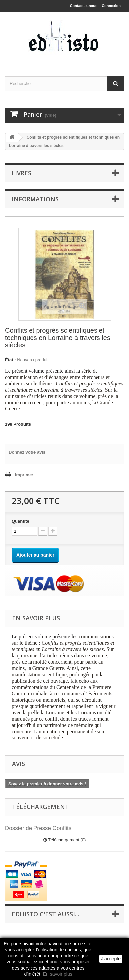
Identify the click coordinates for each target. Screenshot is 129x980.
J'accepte (111, 959)
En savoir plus (58, 974)
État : (10, 360)
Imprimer (24, 475)
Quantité (20, 521)
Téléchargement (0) (65, 840)
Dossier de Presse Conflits (38, 828)
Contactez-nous (84, 6)
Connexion (111, 6)
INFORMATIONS (35, 199)
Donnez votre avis (27, 452)
